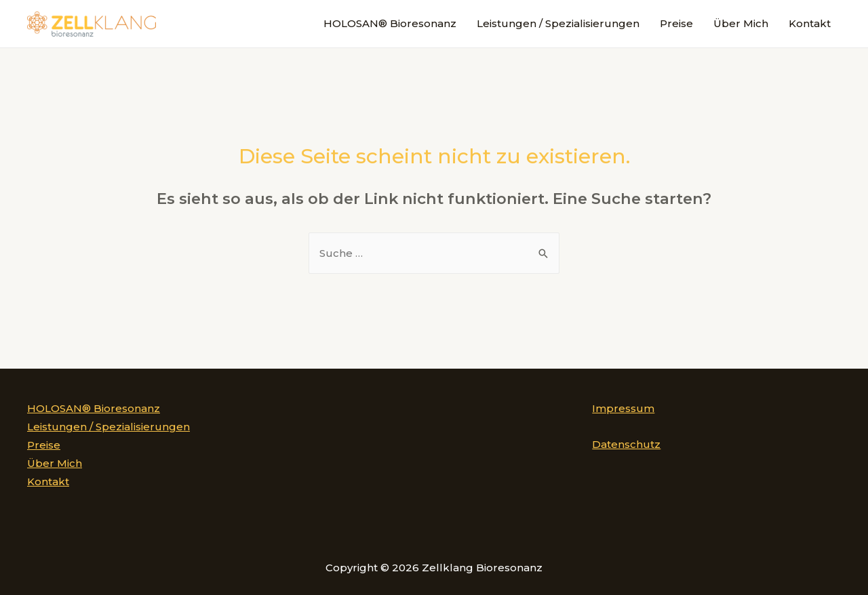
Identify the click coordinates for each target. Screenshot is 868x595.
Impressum (623, 408)
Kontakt (810, 23)
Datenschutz (626, 444)
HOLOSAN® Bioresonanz (390, 23)
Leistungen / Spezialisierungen (558, 23)
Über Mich (741, 23)
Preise (676, 23)
